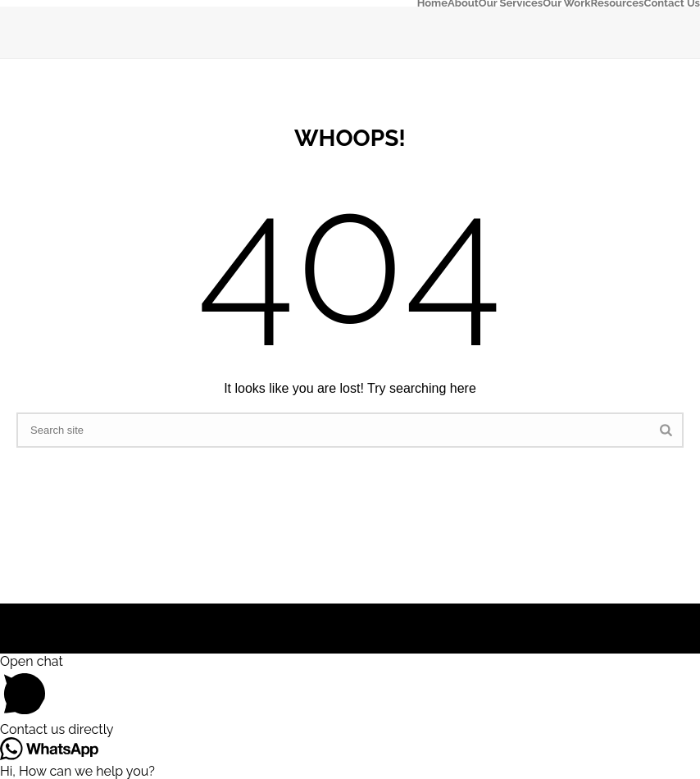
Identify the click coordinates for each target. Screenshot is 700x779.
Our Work (566, 3)
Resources (618, 3)
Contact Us (673, 3)
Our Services (511, 3)
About (463, 3)
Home (432, 3)
